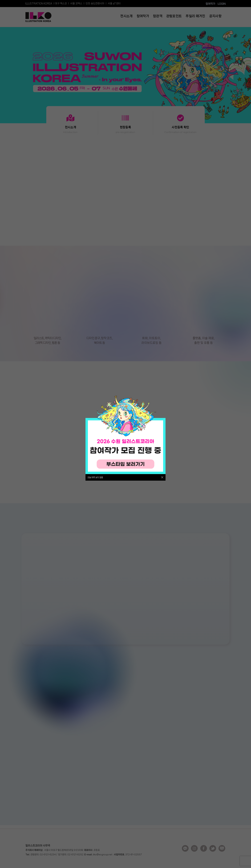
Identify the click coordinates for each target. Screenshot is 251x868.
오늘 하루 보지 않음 (95, 477)
